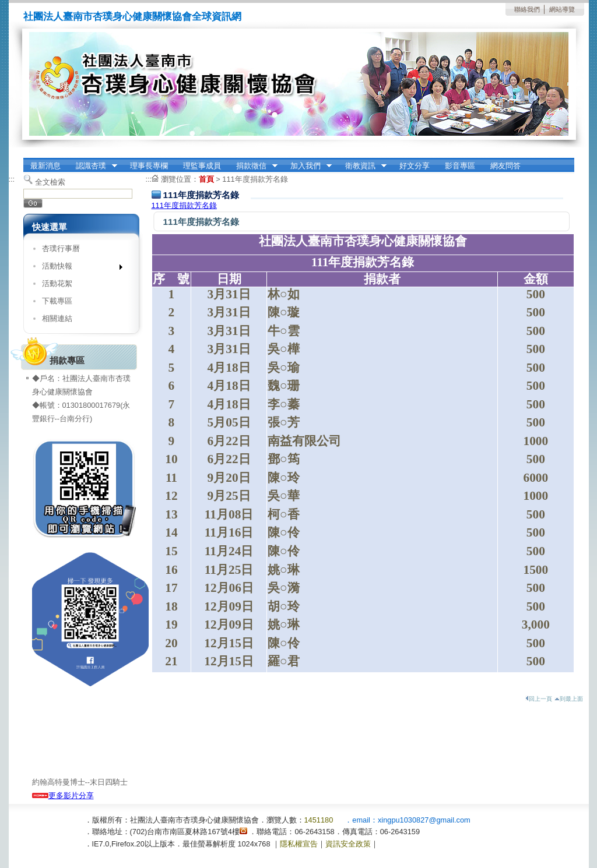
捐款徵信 (253, 166)
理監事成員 (202, 166)
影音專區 (460, 166)
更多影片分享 (63, 795)
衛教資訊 (362, 166)
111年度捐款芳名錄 (255, 179)
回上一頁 (539, 699)
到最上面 (569, 699)
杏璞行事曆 (61, 248)
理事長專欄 (149, 166)
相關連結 (57, 318)
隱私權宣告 (299, 844)
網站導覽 (562, 9)
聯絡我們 (527, 9)
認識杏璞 (93, 166)
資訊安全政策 (348, 844)
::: (12, 179)
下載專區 (57, 301)
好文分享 (415, 166)
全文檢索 (50, 182)
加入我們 (307, 166)
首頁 (206, 179)
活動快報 (78, 268)
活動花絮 (57, 283)
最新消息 (45, 166)
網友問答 (505, 166)
